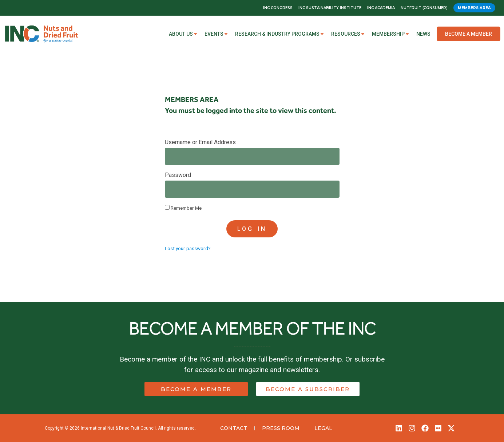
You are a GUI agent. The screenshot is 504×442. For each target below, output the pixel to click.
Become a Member (469, 34)
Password (178, 175)
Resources (348, 34)
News (423, 34)
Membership (391, 34)
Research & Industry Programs (280, 34)
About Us (183, 34)
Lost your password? (188, 248)
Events (217, 34)
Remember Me (183, 208)
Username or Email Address (200, 143)
